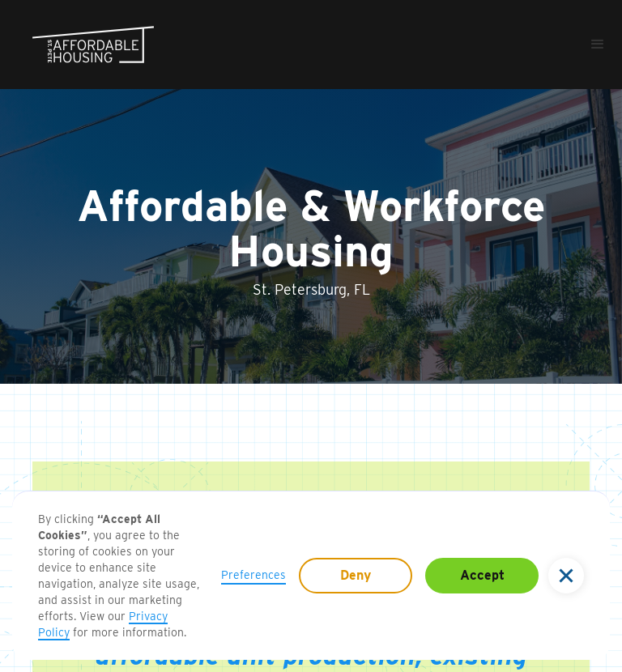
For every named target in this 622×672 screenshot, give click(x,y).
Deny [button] (356, 575)
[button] (566, 576)
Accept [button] (482, 575)
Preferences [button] (253, 575)
